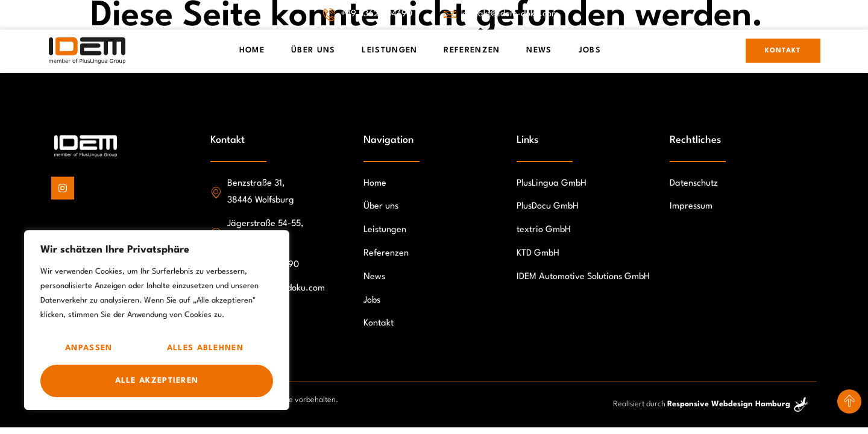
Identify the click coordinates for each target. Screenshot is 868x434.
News (539, 50)
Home (252, 50)
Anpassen (89, 348)
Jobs (590, 50)
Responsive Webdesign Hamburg (729, 404)
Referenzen (472, 50)
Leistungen (389, 50)
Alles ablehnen (205, 348)
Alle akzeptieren (157, 381)
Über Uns (313, 50)
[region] (157, 320)
